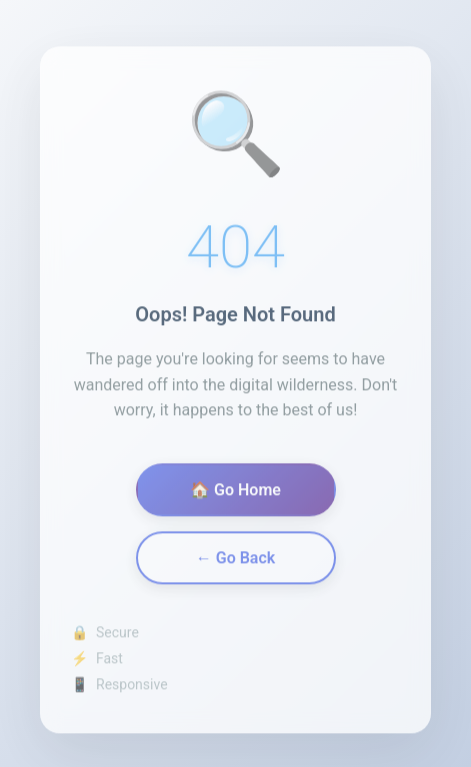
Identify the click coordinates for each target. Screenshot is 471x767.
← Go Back (235, 561)
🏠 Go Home (235, 493)
